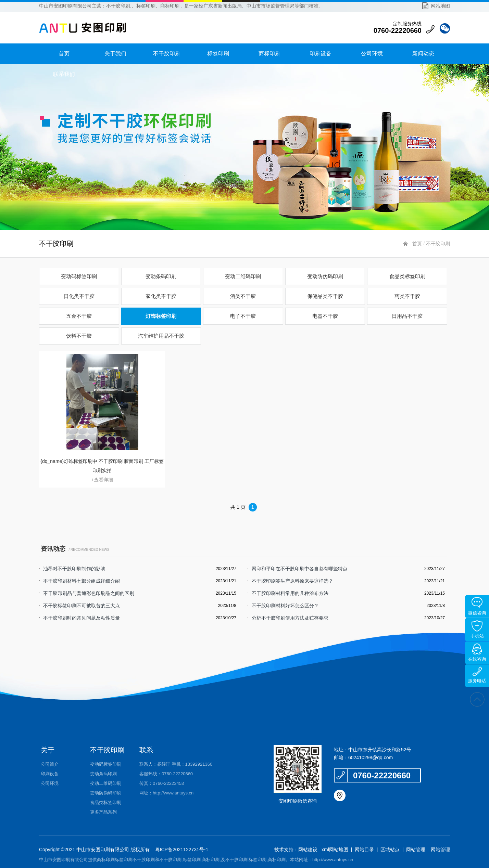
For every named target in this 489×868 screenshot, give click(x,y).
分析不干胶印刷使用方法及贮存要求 (290, 618)
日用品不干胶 (407, 316)
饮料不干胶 (79, 336)
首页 (64, 54)
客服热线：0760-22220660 (166, 774)
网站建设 (308, 850)
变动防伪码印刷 (325, 276)
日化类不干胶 (79, 296)
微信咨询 (477, 606)
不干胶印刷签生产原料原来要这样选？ (292, 581)
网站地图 (440, 6)
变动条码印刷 (161, 276)
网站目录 (364, 850)
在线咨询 (477, 653)
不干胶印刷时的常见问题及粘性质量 (81, 618)
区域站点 (390, 850)
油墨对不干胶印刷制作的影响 (74, 569)
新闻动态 (423, 54)
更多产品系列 (103, 812)
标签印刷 (218, 54)
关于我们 (115, 54)
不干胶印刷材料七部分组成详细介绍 (81, 581)
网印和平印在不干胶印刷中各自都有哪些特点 (300, 569)
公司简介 (50, 764)
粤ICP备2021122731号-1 (181, 850)
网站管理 (416, 850)
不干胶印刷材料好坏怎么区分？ (285, 606)
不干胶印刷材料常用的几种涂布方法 (290, 593)
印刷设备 (321, 54)
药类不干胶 (407, 296)
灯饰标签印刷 (161, 316)
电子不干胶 (243, 316)
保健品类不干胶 (325, 296)
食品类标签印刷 (407, 276)
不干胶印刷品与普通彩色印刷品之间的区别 (89, 593)
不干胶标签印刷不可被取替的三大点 (81, 606)
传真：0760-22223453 (162, 783)
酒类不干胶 (243, 296)
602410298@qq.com (371, 757)
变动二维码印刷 (243, 276)
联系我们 (64, 74)
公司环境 (372, 54)
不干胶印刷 (167, 54)
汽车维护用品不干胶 (161, 336)
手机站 (477, 629)
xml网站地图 (335, 850)
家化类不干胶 (161, 296)
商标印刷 (269, 54)
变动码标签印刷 (79, 276)
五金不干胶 (79, 316)
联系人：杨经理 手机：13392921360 (176, 764)
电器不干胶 (325, 316)
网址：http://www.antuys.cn (166, 793)
